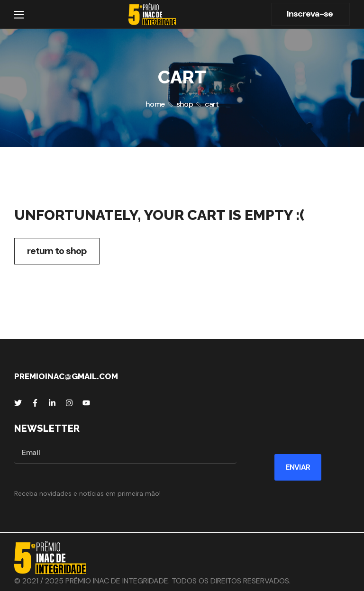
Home (155, 104)
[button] (310, 14)
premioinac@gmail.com (66, 376)
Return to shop (57, 251)
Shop (185, 104)
